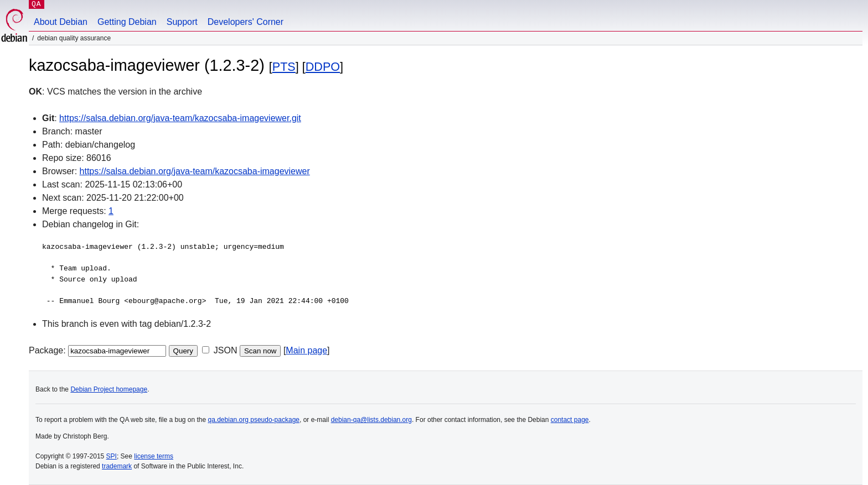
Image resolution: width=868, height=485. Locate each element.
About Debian (61, 22)
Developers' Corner (246, 22)
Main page (306, 350)
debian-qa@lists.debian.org (371, 420)
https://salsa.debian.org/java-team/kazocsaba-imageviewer (195, 171)
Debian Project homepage (109, 389)
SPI (112, 456)
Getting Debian (127, 22)
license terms (154, 456)
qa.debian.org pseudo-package (254, 420)
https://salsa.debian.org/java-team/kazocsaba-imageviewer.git (180, 118)
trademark (117, 466)
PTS (284, 67)
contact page (570, 420)
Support (182, 22)
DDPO (323, 67)
